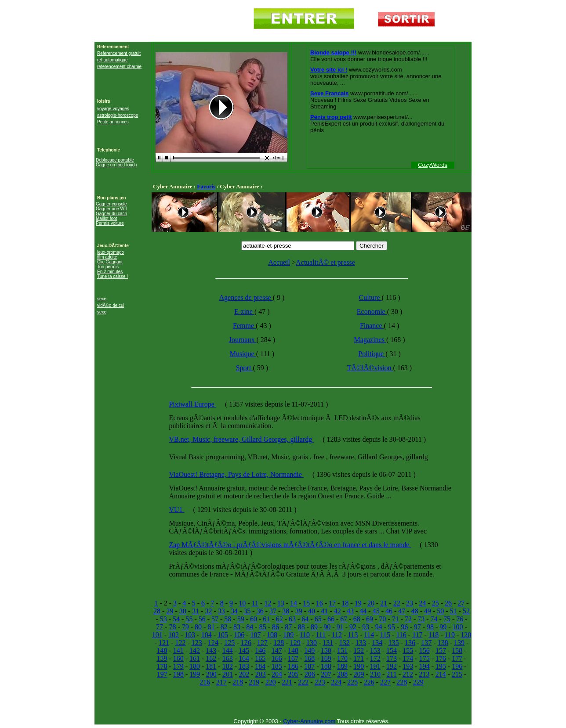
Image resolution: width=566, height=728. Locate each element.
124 (213, 643)
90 (327, 627)
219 (254, 682)
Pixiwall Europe (192, 404)
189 (342, 666)
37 (273, 611)
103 (190, 635)
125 (229, 643)
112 (336, 635)
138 (443, 643)
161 (195, 658)
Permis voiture (110, 223)
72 (408, 619)
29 (170, 611)
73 (421, 619)
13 (281, 603)
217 (221, 682)
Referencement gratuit (119, 53)
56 (202, 619)
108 (272, 635)
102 (174, 635)
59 (241, 619)
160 (178, 658)
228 (402, 682)
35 (247, 611)
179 (178, 666)
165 (260, 658)
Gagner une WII (111, 209)
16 (319, 603)
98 (430, 627)
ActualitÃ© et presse (325, 262)
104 (207, 635)
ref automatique (112, 60)
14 (294, 603)
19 (358, 603)
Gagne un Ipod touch (116, 165)
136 (410, 643)
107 (256, 635)
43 (350, 611)
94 (379, 627)
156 (424, 651)
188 (326, 666)
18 (345, 603)
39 (299, 611)
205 (293, 674)
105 (223, 635)
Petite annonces (113, 122)
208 (342, 674)
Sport (245, 368)
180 (195, 666)
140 (162, 651)
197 (162, 674)
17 (332, 603)
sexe (102, 299)
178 (162, 666)
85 (263, 627)
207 (326, 674)
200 (211, 674)
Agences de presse (246, 297)
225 (352, 682)
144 (228, 651)
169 (326, 658)
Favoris (206, 186)
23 (410, 603)
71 (395, 619)
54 (176, 619)
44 (363, 611)
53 (163, 619)
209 (359, 674)
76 (460, 619)
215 (457, 674)
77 (160, 627)
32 (208, 611)
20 (371, 603)
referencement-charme (119, 67)
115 (385, 635)
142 (195, 651)
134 (377, 643)
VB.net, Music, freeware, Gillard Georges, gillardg (241, 439)
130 (312, 643)
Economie (372, 312)
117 (417, 635)
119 (450, 635)
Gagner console (111, 204)
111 (321, 635)
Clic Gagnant (110, 262)
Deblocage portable (115, 160)
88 (301, 627)
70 (382, 619)
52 (466, 611)
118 (434, 635)
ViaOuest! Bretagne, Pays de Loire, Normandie (236, 474)
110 (305, 635)
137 (426, 643)
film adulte (107, 257)
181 (211, 666)
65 (318, 619)
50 (440, 611)
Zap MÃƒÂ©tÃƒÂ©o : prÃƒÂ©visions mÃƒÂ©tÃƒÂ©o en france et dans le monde (290, 545)
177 (457, 658)
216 (205, 682)
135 (394, 643)
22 (397, 603)
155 (408, 651)
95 (392, 627)
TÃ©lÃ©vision (370, 368)
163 (228, 658)
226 (369, 682)
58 (228, 619)
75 (447, 619)
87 (288, 627)
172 (375, 658)
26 (448, 603)
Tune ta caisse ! (112, 276)
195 (441, 666)
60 (254, 619)
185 (277, 666)
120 (466, 635)
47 (402, 611)
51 (454, 611)
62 (279, 619)
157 (441, 651)
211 (391, 674)
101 (157, 635)
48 (415, 611)
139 (459, 643)
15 (306, 603)
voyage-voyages (113, 109)
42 (337, 611)
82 (224, 627)
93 (366, 627)
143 (211, 651)
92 (353, 627)
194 (424, 666)
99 (443, 627)
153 (375, 651)
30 (183, 611)
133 (361, 643)
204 (277, 674)
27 (461, 603)
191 (375, 666)
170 (342, 658)
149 (309, 651)
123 (197, 643)
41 (324, 611)
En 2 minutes (110, 272)
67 (344, 619)
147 (277, 651)
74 (434, 619)
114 (369, 635)
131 (328, 643)
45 (376, 611)
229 (418, 682)
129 (295, 643)
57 (215, 619)
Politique (372, 354)
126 (246, 643)
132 (345, 643)
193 (408, 666)
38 (286, 611)
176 (441, 658)
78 (172, 627)
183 (244, 666)
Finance (372, 326)
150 (326, 651)
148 (293, 651)
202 (244, 674)
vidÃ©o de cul (111, 305)
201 (228, 674)
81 (211, 627)
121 (164, 643)
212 (408, 674)
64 (305, 619)
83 (237, 627)
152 (359, 651)
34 (234, 611)
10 (242, 603)
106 (239, 635)
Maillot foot (106, 218)
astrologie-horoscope (118, 115)
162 (211, 658)
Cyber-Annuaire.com (309, 721)
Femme (244, 326)
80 (198, 627)
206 (310, 674)
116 (401, 635)
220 (271, 682)
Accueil (279, 262)
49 (428, 611)
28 (157, 611)
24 (422, 603)
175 (424, 658)
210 (375, 674)
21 (384, 603)
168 (309, 658)
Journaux (243, 340)
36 (260, 611)
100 (458, 627)
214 (441, 674)
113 (353, 635)
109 (288, 635)
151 (342, 651)
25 (435, 603)
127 (262, 643)
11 (255, 603)
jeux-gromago (111, 252)
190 (359, 666)
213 (424, 674)
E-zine (244, 312)
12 (268, 603)
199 (195, 674)
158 (457, 651)
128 (279, 643)
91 (340, 627)
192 (392, 666)
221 (287, 682)
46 (389, 611)
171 (359, 658)
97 (417, 627)
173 (392, 658)
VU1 (176, 510)
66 (331, 619)
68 (357, 619)
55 (189, 619)
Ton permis (108, 267)
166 (277, 658)
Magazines (370, 340)
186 (293, 666)
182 (228, 666)
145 (244, 651)
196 (457, 666)
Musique (243, 354)
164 (244, 658)
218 (238, 682)
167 (293, 658)
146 (260, 651)
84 (250, 627)
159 (162, 658)
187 (309, 666)
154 (392, 651)
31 (196, 611)
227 (385, 682)
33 (221, 611)
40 (312, 611)
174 (408, 658)
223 (320, 682)
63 (292, 619)
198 (178, 674)
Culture (370, 297)
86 (276, 627)
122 (180, 643)
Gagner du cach (111, 214)
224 (336, 682)
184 (260, 666)
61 (266, 619)
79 (185, 627)
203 (261, 674)
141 (178, 651)
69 (370, 619)
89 (314, 627)
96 (404, 627)
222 (303, 682)
